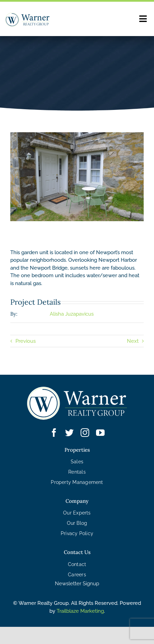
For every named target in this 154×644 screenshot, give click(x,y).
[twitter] (69, 433)
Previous (26, 341)
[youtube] (100, 433)
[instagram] (85, 433)
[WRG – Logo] (27, 20)
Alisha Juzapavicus (72, 314)
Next (133, 341)
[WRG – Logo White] (77, 403)
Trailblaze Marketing (80, 611)
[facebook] (54, 433)
